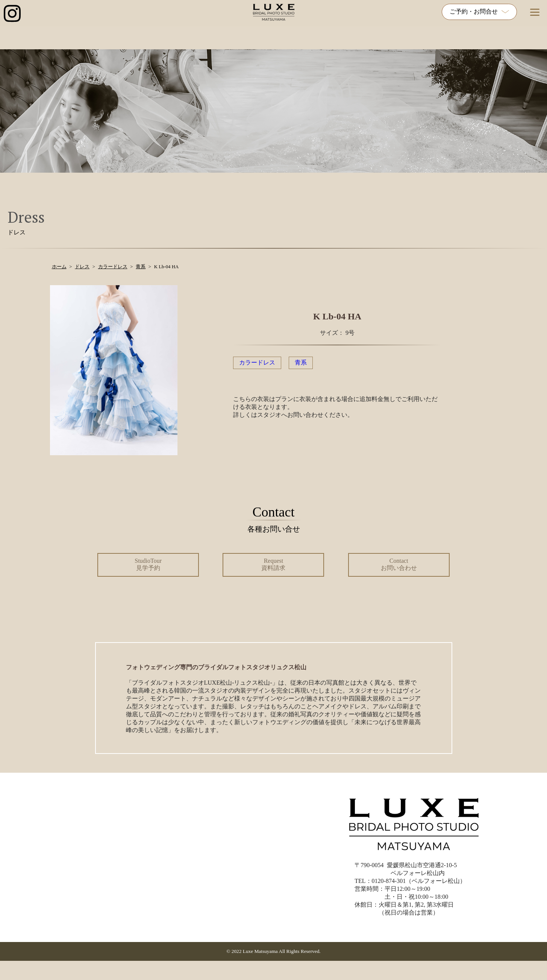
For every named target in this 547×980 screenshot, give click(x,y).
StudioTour (148, 564)
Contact (399, 564)
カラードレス (257, 362)
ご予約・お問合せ (479, 11)
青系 (301, 362)
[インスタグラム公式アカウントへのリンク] (12, 14)
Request (273, 564)
